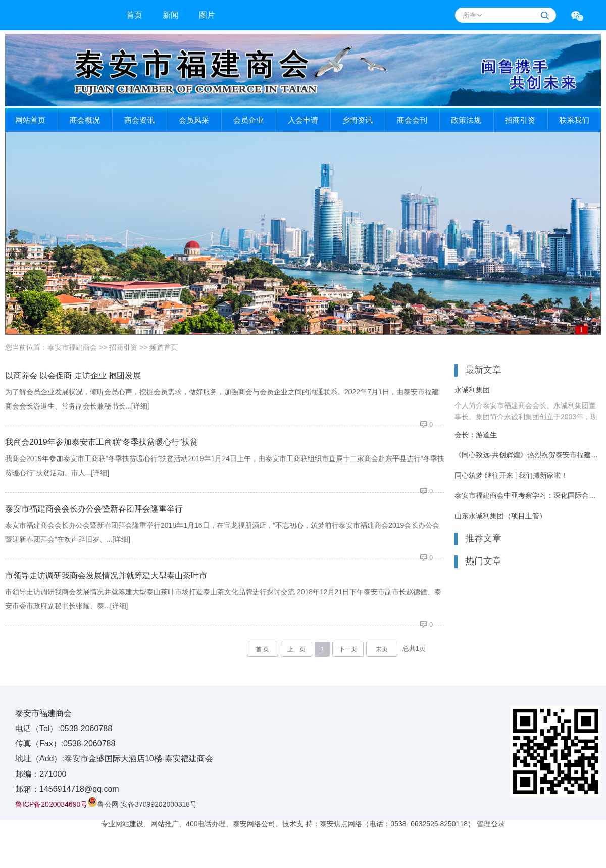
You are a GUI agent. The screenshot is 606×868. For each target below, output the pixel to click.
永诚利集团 (472, 390)
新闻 (171, 15)
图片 (207, 15)
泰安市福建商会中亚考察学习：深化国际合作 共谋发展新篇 (528, 495)
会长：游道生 (476, 435)
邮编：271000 (41, 774)
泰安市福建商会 (72, 347)
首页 (134, 15)
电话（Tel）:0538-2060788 (64, 728)
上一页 (296, 649)
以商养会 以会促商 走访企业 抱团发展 (73, 375)
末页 (382, 649)
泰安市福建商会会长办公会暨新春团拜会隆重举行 (94, 509)
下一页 (348, 649)
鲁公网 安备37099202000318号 (142, 804)
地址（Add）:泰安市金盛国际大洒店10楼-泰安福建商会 (114, 759)
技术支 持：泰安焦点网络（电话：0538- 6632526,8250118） (378, 824)
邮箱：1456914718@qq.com (67, 789)
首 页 (262, 649)
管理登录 (491, 824)
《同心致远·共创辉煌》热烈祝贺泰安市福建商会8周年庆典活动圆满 (528, 455)
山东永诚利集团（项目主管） (500, 516)
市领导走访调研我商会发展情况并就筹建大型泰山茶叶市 (106, 575)
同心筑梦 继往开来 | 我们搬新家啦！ (511, 475)
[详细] (140, 406)
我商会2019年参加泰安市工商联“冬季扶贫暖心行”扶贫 (102, 442)
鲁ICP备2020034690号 (51, 804)
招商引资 (123, 347)
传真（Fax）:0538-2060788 (65, 744)
